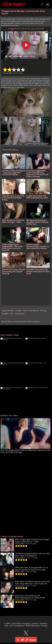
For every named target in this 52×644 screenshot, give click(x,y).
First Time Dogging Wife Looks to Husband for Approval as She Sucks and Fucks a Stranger (25, 451)
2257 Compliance (17, 626)
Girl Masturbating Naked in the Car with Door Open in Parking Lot (32, 555)
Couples (18, 311)
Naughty (5, 314)
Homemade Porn (20, 322)
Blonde (11, 311)
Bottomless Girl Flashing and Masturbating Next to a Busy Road (30, 597)
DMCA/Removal (33, 626)
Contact (35, 623)
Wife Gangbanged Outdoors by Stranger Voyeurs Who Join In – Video (32, 540)
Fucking (43, 311)
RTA (6, 626)
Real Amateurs (34, 322)
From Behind (33, 311)
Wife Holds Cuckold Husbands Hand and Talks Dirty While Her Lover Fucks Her (32, 583)
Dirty (25, 311)
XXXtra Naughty (23, 623)
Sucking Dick (19, 314)
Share (33, 640)
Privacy (44, 626)
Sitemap (43, 623)
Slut (12, 314)
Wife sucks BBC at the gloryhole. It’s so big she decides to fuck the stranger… (32, 569)
